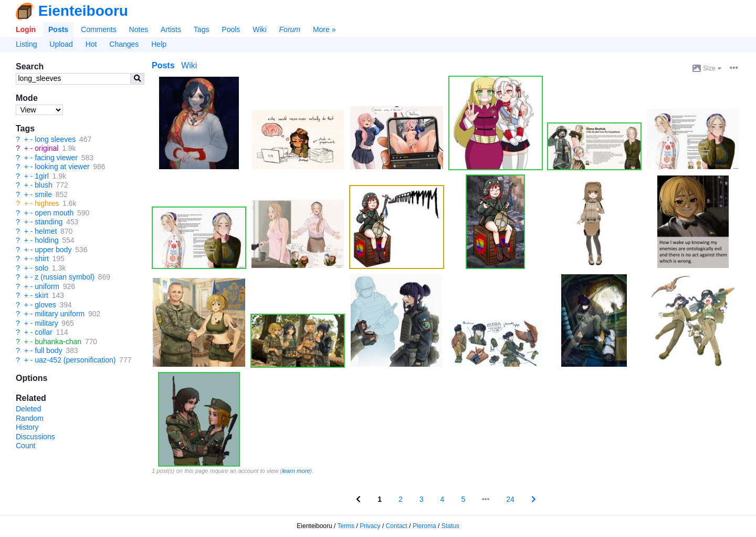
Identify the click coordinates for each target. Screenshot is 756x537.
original (46, 148)
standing (49, 222)
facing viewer (56, 158)
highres (47, 203)
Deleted (28, 409)
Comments (99, 29)
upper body (53, 250)
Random (30, 418)
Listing (26, 44)
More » (324, 29)
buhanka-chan (58, 342)
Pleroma (424, 526)
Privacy (370, 526)
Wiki (259, 29)
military (46, 323)
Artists (171, 29)
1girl (41, 176)
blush (43, 185)
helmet (46, 231)
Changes (124, 44)
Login (26, 29)
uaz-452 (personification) (75, 360)
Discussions (35, 437)
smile (43, 194)
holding (46, 240)
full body (48, 350)
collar (43, 332)
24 (510, 499)
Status (450, 526)
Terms (346, 526)
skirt (41, 295)
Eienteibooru (83, 11)
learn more (296, 471)
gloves (45, 305)
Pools (231, 29)
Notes (139, 29)
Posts (58, 29)
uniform (47, 286)
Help (159, 44)
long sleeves (55, 139)
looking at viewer (62, 167)
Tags (202, 29)
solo (41, 268)
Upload (61, 44)
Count (25, 446)
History (27, 427)
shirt (41, 259)
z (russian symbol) (65, 277)
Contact (397, 526)
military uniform (60, 314)
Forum (290, 29)
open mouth (54, 213)
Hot (91, 44)
